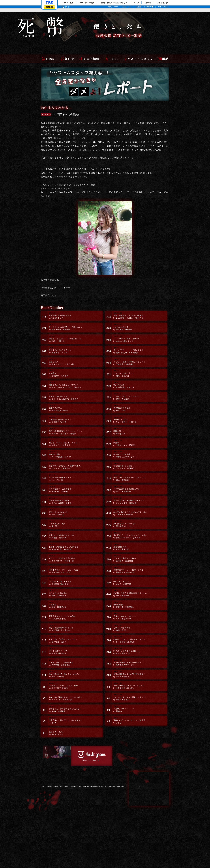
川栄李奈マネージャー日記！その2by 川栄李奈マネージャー (63, 588)
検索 (68, 7)
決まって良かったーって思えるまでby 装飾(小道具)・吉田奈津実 (128, 343)
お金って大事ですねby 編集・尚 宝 (120, 652)
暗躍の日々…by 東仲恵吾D (116, 433)
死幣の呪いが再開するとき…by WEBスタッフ (60, 305)
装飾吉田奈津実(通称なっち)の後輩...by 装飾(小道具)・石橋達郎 (64, 562)
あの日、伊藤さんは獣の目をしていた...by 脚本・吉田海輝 (130, 613)
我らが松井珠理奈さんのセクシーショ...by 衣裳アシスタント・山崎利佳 (65, 433)
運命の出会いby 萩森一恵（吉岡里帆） (122, 626)
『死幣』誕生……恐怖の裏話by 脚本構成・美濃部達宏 (60, 690)
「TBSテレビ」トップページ (49, 3)
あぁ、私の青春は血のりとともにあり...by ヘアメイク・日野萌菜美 (65, 729)
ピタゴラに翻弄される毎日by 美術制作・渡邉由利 (123, 575)
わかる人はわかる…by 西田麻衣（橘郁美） (121, 318)
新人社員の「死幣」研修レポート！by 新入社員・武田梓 (63, 665)
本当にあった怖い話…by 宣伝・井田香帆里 (56, 613)
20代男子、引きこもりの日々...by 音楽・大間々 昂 (125, 678)
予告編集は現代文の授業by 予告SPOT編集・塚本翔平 (60, 510)
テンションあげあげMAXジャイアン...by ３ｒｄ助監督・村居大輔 (129, 510)
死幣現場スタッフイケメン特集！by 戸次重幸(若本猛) (62, 639)
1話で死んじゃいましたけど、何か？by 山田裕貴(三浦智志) (64, 716)
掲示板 (163, 47)
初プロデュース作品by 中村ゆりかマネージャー (124, 459)
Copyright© (46, 842)
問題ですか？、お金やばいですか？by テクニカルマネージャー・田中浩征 (65, 382)
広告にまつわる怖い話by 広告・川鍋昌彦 (56, 523)
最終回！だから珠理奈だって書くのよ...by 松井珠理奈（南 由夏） (65, 318)
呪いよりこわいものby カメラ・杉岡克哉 (120, 600)
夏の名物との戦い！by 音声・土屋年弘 (120, 562)
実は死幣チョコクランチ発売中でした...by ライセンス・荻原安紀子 (65, 472)
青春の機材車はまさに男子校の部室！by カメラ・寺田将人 (129, 703)
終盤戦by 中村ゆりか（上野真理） (124, 446)
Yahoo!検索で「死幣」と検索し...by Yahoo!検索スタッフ (126, 330)
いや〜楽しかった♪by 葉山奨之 (55, 536)
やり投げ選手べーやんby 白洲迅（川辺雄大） (57, 678)
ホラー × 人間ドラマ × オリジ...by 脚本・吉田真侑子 (126, 395)
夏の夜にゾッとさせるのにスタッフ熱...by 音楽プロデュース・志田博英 (130, 549)
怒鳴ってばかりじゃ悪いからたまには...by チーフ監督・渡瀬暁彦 (130, 665)
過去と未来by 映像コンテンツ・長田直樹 (60, 356)
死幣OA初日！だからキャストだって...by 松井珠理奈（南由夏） (129, 716)
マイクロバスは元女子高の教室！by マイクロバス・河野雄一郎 (62, 575)
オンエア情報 (89, 47)
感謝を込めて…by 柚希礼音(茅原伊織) (56, 408)
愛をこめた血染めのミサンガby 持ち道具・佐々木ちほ (60, 652)
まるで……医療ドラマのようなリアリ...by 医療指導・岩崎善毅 (130, 356)
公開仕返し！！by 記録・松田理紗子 (56, 626)
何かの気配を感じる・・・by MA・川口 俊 (59, 485)
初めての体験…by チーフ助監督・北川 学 (58, 459)
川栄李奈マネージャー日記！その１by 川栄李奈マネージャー (128, 588)
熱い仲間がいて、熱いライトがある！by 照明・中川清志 (64, 703)
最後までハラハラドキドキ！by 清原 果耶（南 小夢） (60, 343)
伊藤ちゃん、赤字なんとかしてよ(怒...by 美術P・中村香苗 (65, 742)
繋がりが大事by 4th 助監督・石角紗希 (122, 382)
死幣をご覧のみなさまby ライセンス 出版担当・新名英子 (63, 395)
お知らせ (67, 47)
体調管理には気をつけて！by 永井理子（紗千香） (59, 420)
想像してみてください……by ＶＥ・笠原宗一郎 (123, 639)
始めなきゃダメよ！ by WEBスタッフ (56, 768)
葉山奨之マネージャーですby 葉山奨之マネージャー (123, 536)
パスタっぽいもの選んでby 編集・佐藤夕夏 (122, 369)
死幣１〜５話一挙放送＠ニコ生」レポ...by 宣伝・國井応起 (130, 485)
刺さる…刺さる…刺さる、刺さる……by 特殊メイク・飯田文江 (64, 446)
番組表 (49, 7)
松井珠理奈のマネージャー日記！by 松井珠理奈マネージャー (127, 690)
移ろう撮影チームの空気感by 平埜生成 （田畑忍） (59, 498)
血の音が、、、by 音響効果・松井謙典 (57, 369)
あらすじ (111, 47)
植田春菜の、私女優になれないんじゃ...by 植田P (65, 755)
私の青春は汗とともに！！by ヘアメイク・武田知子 (123, 472)
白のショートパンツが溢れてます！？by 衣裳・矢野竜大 (129, 729)
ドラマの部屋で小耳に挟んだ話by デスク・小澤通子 (125, 498)
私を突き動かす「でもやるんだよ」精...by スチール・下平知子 (130, 523)
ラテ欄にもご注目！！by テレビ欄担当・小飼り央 (124, 420)
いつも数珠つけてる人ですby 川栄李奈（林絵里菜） (59, 600)
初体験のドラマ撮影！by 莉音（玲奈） (121, 408)
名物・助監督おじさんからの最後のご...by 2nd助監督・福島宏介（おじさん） (130, 305)
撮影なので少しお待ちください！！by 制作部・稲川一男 (63, 549)
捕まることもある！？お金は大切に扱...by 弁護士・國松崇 (65, 330)
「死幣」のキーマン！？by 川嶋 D (122, 742)
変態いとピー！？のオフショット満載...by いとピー (130, 755)
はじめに (48, 47)
